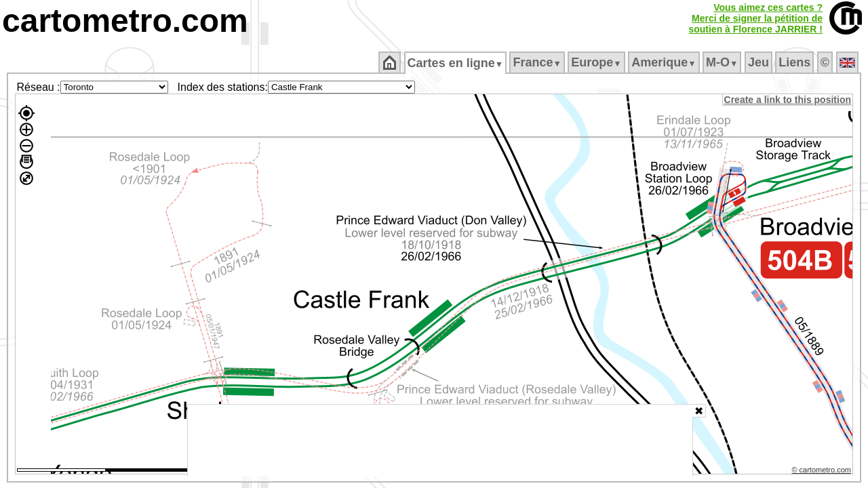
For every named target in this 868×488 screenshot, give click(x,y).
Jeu (759, 62)
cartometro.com (125, 21)
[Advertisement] (440, 441)
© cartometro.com (823, 472)
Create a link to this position (788, 100)
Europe (597, 62)
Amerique (665, 62)
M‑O (723, 62)
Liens (796, 62)
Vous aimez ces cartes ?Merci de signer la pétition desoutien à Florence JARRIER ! (755, 18)
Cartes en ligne (456, 63)
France (538, 62)
